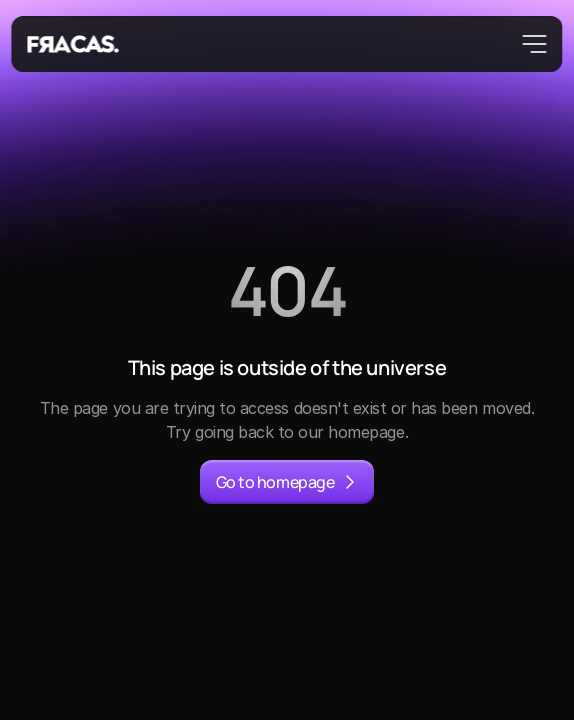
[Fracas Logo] (74, 44)
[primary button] (287, 482)
